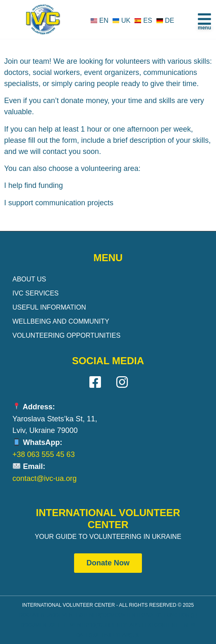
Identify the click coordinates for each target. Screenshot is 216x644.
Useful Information (49, 307)
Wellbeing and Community (61, 321)
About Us (29, 279)
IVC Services (36, 293)
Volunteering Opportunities (66, 335)
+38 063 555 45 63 (44, 454)
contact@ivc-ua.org (44, 478)
